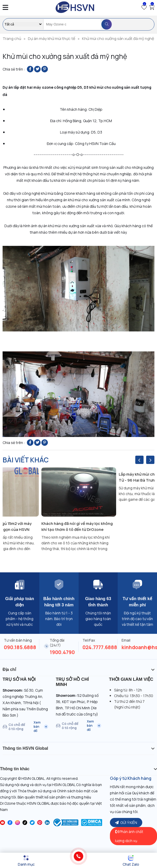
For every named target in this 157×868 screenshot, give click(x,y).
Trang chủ (12, 39)
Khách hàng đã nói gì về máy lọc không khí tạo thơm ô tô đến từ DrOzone (77, 526)
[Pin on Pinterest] (45, 69)
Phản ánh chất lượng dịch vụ (129, 836)
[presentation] (139, 460)
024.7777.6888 (100, 647)
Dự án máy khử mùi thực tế (52, 39)
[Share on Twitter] (37, 69)
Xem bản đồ (41, 727)
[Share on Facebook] (30, 69)
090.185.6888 (20, 647)
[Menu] (26, 861)
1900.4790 (62, 652)
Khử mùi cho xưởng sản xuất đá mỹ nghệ (118, 39)
